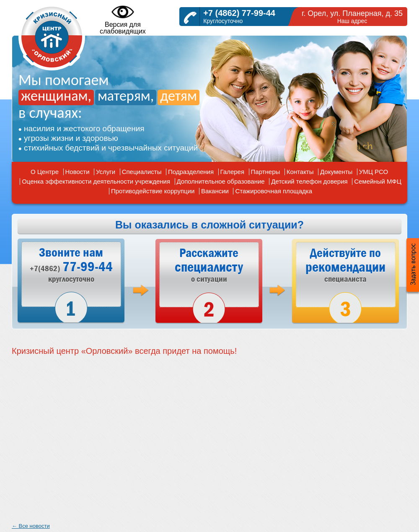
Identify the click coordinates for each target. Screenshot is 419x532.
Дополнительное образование (221, 181)
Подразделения (191, 172)
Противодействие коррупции (153, 191)
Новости (78, 172)
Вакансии (215, 191)
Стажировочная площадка (274, 191)
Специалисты (142, 172)
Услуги (106, 172)
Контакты (300, 172)
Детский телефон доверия (309, 181)
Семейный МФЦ (378, 181)
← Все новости (31, 526)
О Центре (45, 172)
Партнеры (266, 172)
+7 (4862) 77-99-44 (239, 13)
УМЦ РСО (374, 172)
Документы (336, 172)
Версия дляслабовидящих (123, 19)
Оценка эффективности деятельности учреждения (96, 181)
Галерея (233, 172)
